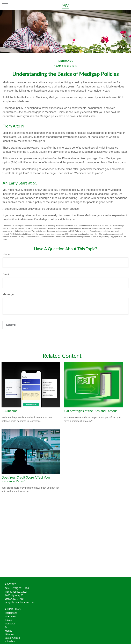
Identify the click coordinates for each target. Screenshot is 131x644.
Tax (7, 627)
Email (6, 274)
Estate (8, 620)
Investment (11, 616)
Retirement (11, 613)
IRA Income (10, 411)
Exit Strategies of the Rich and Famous (90, 411)
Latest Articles (12, 638)
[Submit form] (11, 325)
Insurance (10, 624)
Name (6, 254)
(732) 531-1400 (21, 588)
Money (9, 631)
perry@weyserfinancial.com (20, 602)
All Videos (10, 641)
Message (8, 294)
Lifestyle (9, 634)
